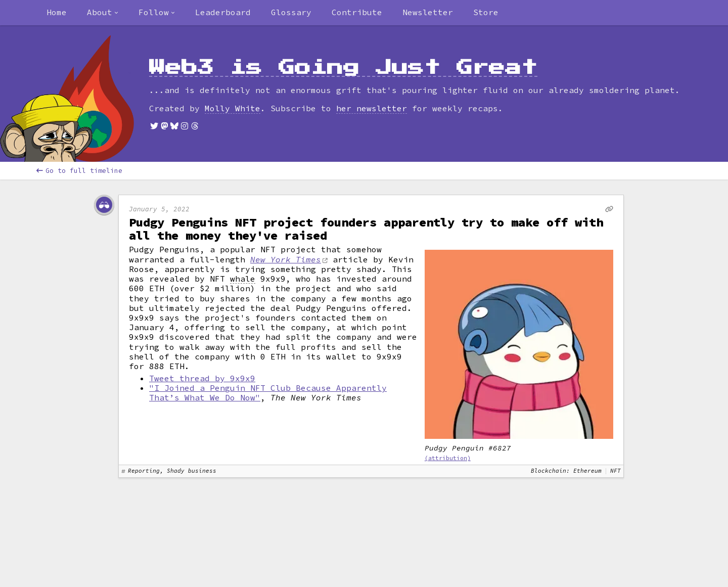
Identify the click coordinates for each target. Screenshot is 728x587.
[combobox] (103, 13)
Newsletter (428, 12)
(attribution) (448, 458)
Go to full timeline (79, 171)
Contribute (357, 12)
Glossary (291, 12)
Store (486, 12)
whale (243, 279)
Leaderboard (223, 12)
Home (57, 12)
